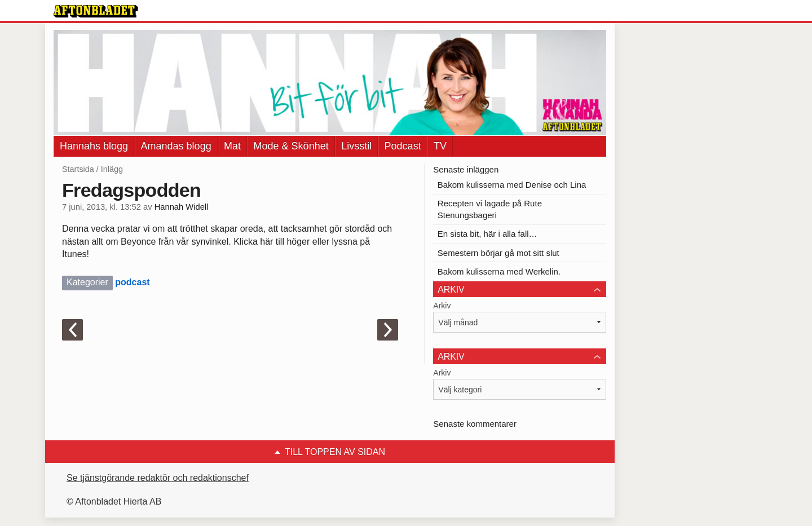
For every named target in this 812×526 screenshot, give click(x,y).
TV (440, 146)
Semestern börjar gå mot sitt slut (498, 253)
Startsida (78, 169)
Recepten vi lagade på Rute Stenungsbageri (490, 209)
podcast (132, 282)
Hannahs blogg (94, 146)
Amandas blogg (176, 146)
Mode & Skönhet (291, 146)
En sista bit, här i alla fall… (487, 234)
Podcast (403, 146)
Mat (232, 146)
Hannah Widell (182, 207)
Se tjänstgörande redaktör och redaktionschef (158, 478)
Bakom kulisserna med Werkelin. (499, 271)
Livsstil (356, 146)
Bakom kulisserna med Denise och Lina (512, 185)
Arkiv (442, 306)
